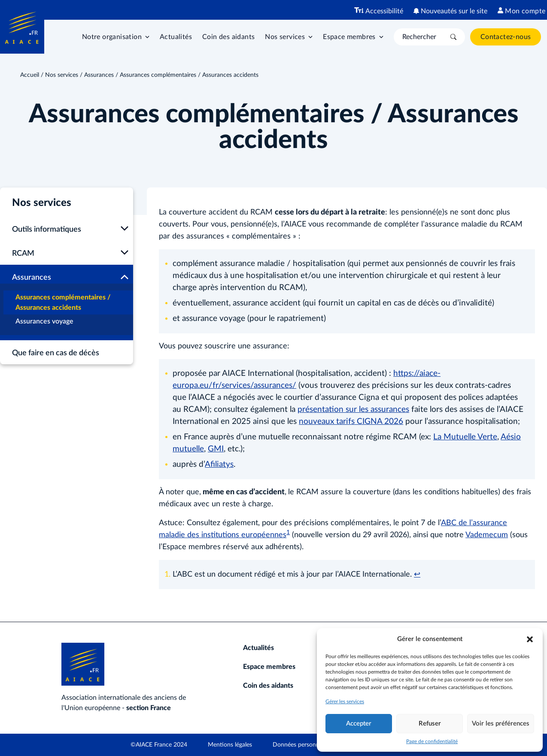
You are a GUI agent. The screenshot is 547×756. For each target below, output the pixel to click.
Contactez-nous (506, 37)
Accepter (359, 724)
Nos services (62, 75)
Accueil (30, 75)
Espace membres (269, 667)
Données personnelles (302, 745)
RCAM (23, 254)
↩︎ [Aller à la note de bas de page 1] (417, 575)
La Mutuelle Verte (465, 437)
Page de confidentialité (432, 741)
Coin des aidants (228, 37)
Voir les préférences (501, 724)
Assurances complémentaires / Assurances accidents (63, 302)
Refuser (430, 724)
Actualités (176, 37)
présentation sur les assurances (353, 410)
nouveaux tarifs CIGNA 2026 (351, 422)
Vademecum (487, 535)
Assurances (99, 75)
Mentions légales (230, 745)
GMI (216, 449)
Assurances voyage (44, 321)
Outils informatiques (47, 230)
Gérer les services (345, 702)
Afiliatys (219, 464)
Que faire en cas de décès (56, 353)
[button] (530, 639)
